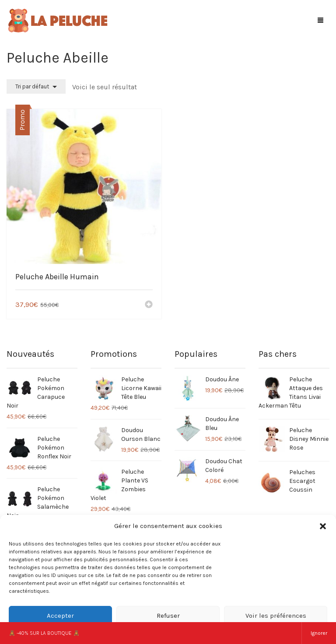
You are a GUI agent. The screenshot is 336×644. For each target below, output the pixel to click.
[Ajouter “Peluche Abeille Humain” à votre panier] (149, 305)
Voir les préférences (276, 616)
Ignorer (319, 633)
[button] (323, 526)
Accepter (60, 616)
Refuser (168, 616)
